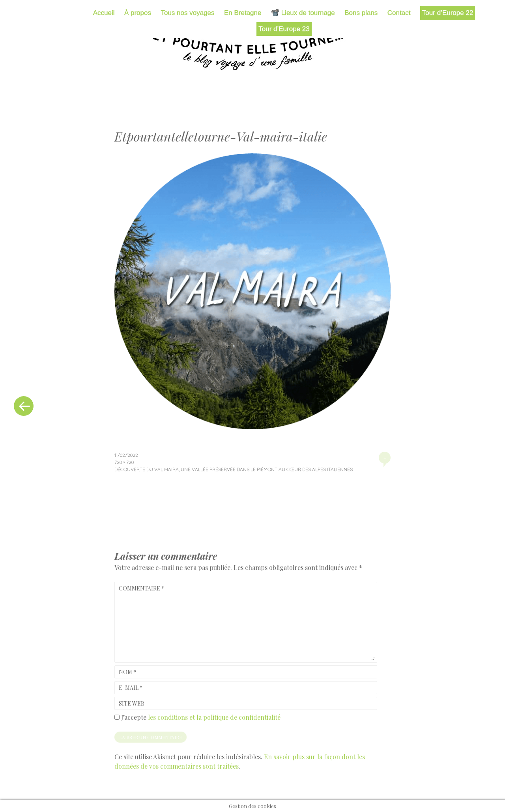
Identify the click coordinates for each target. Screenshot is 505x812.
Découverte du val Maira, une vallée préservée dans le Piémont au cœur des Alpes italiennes (234, 469)
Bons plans (361, 13)
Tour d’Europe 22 (448, 13)
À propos (138, 13)
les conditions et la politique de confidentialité (214, 717)
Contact (399, 13)
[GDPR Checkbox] (117, 717)
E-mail (131, 688)
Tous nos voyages (187, 13)
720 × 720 (124, 462)
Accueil (104, 13)
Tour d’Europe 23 (284, 29)
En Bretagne (243, 13)
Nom (127, 672)
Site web (132, 703)
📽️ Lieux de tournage (303, 13)
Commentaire (141, 588)
